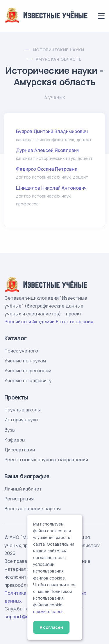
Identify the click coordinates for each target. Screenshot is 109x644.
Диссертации (20, 450)
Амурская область (59, 59)
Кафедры (15, 440)
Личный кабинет (23, 489)
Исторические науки (59, 50)
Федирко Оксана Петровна (47, 169)
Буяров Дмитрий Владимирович (52, 131)
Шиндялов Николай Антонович (51, 188)
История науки (21, 420)
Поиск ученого (21, 351)
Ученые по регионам (28, 371)
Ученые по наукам (25, 361)
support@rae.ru (22, 617)
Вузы (10, 430)
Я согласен (51, 627)
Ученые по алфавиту (28, 381)
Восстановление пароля (33, 509)
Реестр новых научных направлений (46, 460)
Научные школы (23, 410)
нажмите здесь (48, 612)
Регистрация (19, 499)
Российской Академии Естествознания (49, 322)
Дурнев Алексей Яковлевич (48, 150)
